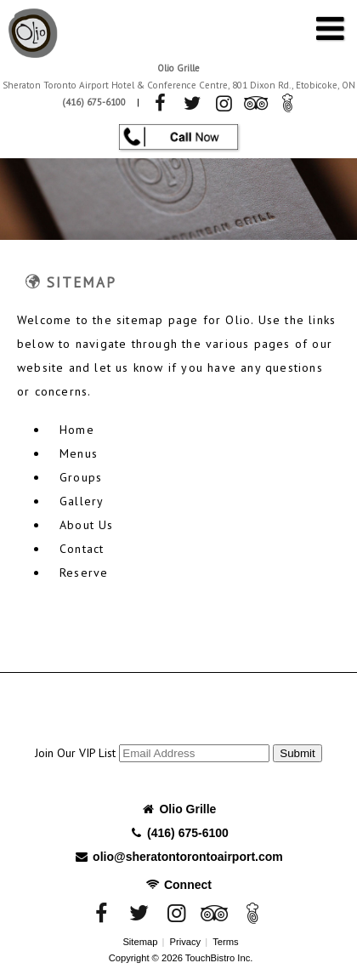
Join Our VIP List (75, 753)
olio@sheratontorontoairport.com (178, 857)
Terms (225, 942)
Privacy (185, 942)
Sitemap (140, 942)
